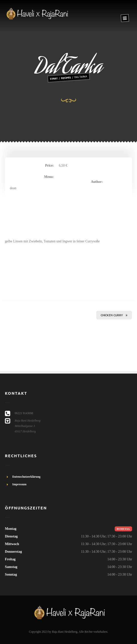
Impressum (19, 484)
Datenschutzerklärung (26, 477)
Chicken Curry (114, 315)
